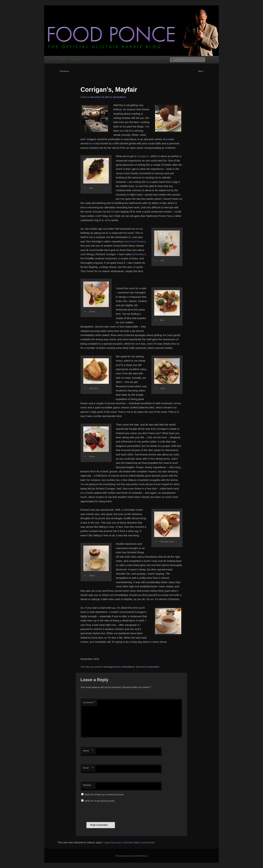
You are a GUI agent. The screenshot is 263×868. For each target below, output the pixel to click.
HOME (62, 60)
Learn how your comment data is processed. (129, 842)
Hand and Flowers (135, 241)
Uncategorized (111, 667)
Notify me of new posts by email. (100, 801)
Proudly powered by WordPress (131, 856)
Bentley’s (140, 254)
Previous (63, 71)
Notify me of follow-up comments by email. (104, 795)
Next (202, 71)
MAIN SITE (76, 60)
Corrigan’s (143, 156)
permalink (154, 667)
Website (87, 785)
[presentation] (107, 812)
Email (88, 768)
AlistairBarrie (119, 97)
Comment (89, 703)
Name (88, 751)
